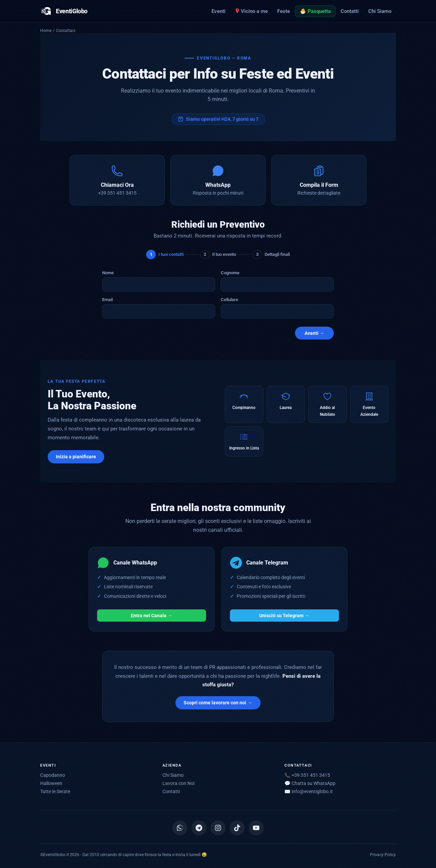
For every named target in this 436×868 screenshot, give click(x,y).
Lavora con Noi (178, 783)
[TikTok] (237, 828)
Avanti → (314, 333)
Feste (284, 11)
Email (107, 300)
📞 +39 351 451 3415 (307, 775)
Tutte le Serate (55, 791)
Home (46, 30)
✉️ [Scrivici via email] (309, 791)
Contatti (350, 11)
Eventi (219, 11)
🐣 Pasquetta (315, 11)
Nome (108, 273)
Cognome (230, 273)
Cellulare (229, 300)
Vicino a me (251, 11)
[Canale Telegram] (199, 828)
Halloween (51, 783)
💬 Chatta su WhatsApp (310, 783)
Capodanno (53, 775)
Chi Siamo (380, 11)
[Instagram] (218, 828)
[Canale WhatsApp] (180, 828)
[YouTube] (256, 828)
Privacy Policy (383, 855)
